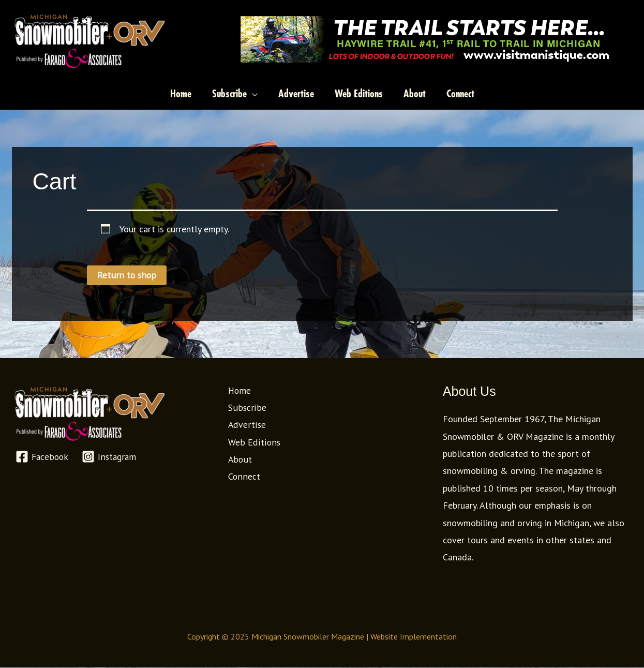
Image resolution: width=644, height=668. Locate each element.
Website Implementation (414, 636)
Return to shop (126, 275)
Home (239, 390)
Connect (243, 477)
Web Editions (253, 442)
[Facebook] (42, 457)
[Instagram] (111, 457)
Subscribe (245, 408)
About (239, 460)
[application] (252, 94)
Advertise (246, 425)
